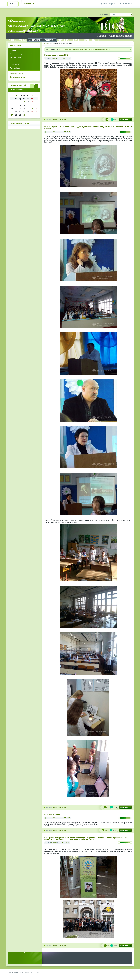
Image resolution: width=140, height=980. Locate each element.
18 (32, 109)
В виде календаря (36, 86)
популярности (74, 49)
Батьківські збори (52, 815)
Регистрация (29, 4)
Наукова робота (15, 57)
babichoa (54, 58)
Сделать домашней (126, 4)
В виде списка (32, 86)
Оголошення (14, 65)
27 (12, 115)
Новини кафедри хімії (60, 119)
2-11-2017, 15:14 (64, 843)
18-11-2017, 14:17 (64, 818)
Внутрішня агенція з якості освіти (21, 54)
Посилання (14, 61)
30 (24, 115)
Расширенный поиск (17, 74)
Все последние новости (18, 77)
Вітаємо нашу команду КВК (56, 55)
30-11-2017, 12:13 (64, 58)
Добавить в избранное (109, 4)
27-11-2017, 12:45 (64, 132)
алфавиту (107, 49)
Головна (13, 50)
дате (66, 49)
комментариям (97, 49)
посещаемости (85, 49)
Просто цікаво (15, 68)
